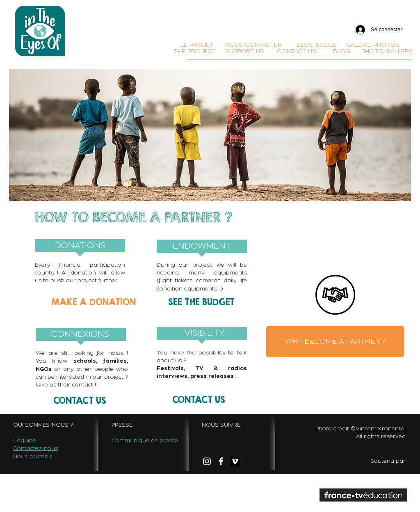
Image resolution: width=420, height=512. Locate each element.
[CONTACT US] (297, 51)
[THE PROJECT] (195, 51)
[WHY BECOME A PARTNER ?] (335, 342)
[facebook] (221, 461)
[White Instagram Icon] (207, 461)
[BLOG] (342, 51)
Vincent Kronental (381, 428)
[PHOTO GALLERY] (387, 51)
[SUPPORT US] (245, 51)
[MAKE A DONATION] (94, 302)
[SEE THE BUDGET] (201, 302)
